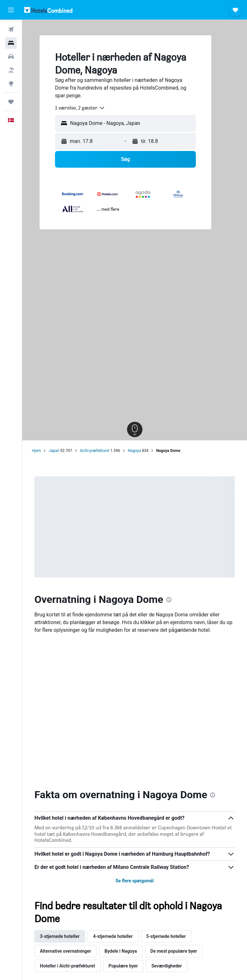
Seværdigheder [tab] (167, 966)
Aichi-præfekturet (95, 451)
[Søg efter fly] (11, 30)
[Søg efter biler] (11, 57)
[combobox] (80, 108)
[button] (11, 10)
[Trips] (11, 102)
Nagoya (134, 451)
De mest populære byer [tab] (174, 951)
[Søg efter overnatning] (11, 43)
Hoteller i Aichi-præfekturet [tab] (68, 966)
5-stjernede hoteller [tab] (166, 936)
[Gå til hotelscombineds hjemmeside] (48, 10)
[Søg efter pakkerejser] (11, 70)
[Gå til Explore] (11, 84)
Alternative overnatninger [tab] (65, 951)
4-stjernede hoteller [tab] (113, 936)
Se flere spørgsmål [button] (134, 881)
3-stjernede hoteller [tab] (60, 936)
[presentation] (169, 600)
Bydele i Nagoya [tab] (121, 951)
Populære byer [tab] (123, 966)
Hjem (36, 451)
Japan (54, 451)
